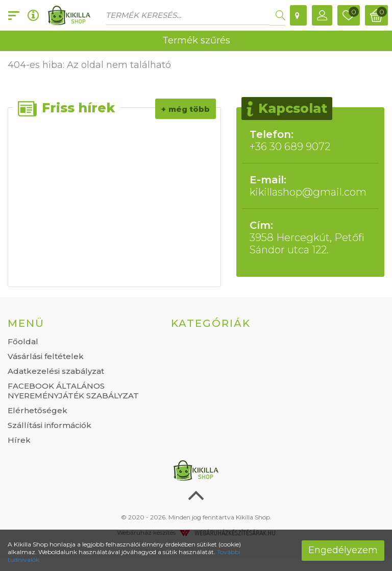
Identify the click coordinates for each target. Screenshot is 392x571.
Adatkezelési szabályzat (56, 371)
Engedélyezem (343, 550)
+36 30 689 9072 (310, 140)
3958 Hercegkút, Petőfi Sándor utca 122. (310, 237)
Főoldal (23, 341)
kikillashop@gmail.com (310, 186)
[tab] (82, 323)
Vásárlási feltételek (46, 356)
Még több (189, 109)
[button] (322, 15)
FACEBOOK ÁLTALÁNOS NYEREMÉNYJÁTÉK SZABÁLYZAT (73, 391)
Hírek (19, 440)
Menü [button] (26, 323)
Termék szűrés (196, 40)
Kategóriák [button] (211, 323)
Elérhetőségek (38, 410)
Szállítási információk (50, 425)
